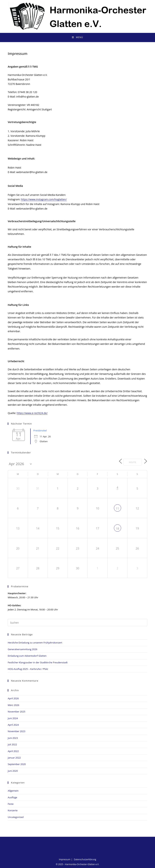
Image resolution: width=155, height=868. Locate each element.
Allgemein (13, 791)
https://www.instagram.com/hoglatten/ (44, 199)
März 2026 (13, 705)
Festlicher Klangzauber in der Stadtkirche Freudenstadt (38, 662)
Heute (131, 462)
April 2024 (13, 725)
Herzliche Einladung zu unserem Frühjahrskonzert (35, 642)
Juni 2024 (13, 718)
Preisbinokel (40, 430)
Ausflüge (12, 797)
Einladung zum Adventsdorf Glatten (27, 656)
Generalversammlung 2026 (23, 649)
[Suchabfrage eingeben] (77, 622)
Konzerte (13, 810)
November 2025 (16, 711)
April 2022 (13, 751)
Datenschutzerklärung (85, 859)
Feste (11, 804)
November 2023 (16, 731)
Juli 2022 (12, 744)
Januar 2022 (14, 757)
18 (117, 528)
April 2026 (13, 698)
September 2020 (17, 764)
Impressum (65, 859)
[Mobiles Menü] (77, 37)
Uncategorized (16, 817)
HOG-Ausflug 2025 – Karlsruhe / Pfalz (28, 669)
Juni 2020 (13, 770)
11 (117, 508)
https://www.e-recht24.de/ (32, 413)
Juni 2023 (13, 738)
